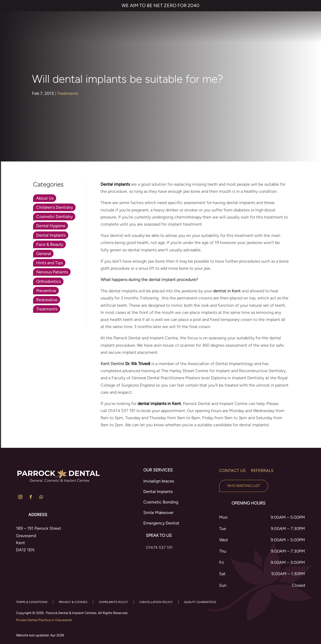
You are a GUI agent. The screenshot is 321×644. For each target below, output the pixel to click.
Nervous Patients (52, 272)
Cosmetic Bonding (161, 502)
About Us (45, 198)
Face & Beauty (50, 244)
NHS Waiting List (244, 486)
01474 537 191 (159, 547)
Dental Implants (51, 235)
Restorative (47, 300)
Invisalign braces (159, 481)
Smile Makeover (158, 513)
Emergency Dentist (161, 523)
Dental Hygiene (51, 226)
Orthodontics (49, 281)
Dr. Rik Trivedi (138, 364)
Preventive (46, 291)
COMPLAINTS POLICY (113, 602)
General (44, 254)
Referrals (262, 471)
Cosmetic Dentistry (54, 217)
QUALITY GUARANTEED (200, 602)
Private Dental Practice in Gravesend (44, 620)
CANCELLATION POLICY (156, 602)
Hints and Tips (49, 263)
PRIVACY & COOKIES (73, 602)
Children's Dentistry (55, 207)
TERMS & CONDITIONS (32, 602)
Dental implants (115, 184)
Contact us (232, 471)
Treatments (68, 93)
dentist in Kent (227, 291)
